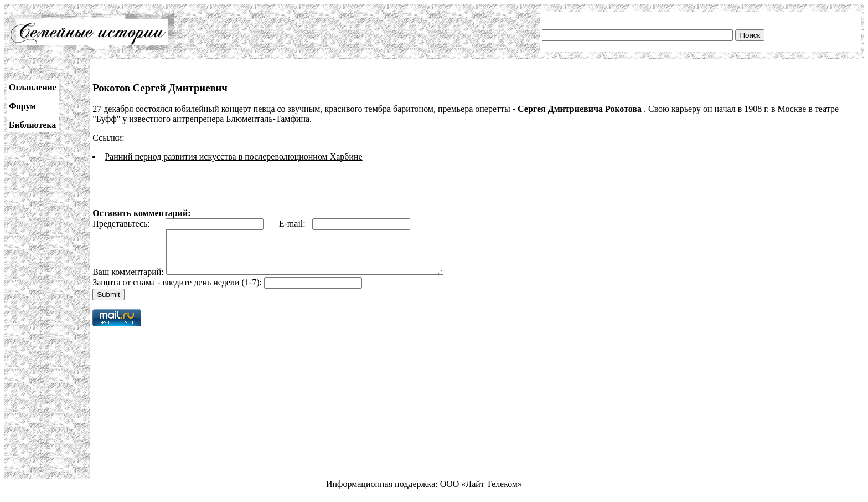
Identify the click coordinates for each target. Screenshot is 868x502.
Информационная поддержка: (383, 492)
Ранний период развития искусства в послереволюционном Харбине (234, 157)
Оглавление (33, 87)
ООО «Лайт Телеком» (481, 492)
